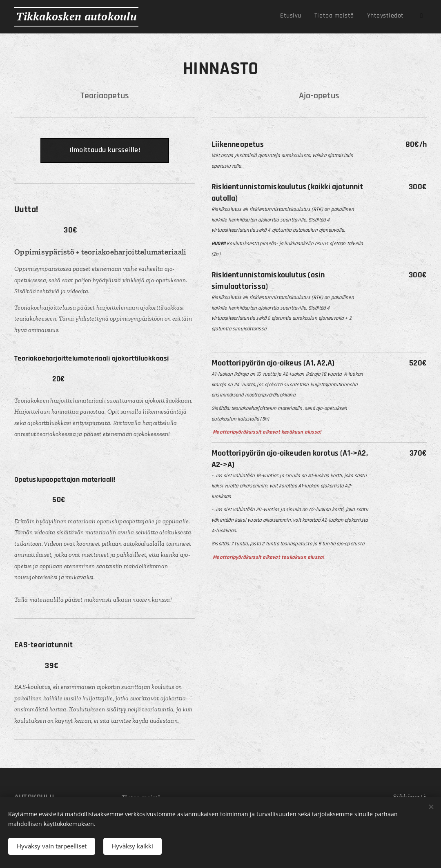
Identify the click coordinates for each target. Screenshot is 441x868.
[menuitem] (355, 17)
